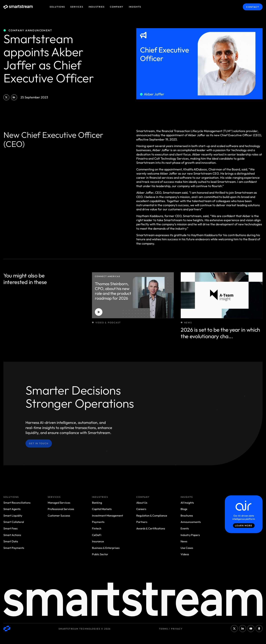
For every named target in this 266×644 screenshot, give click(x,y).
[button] (6, 97)
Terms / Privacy (171, 629)
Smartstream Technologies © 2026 (85, 629)
